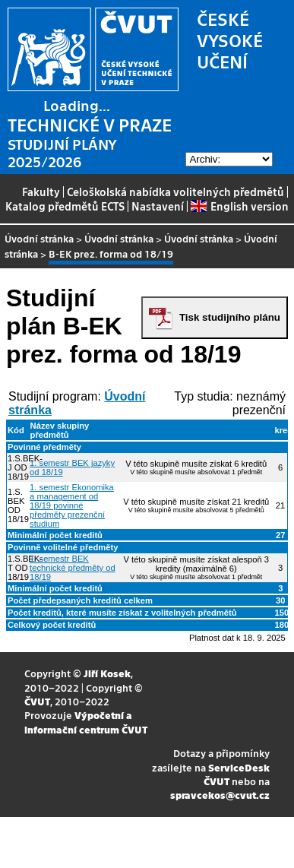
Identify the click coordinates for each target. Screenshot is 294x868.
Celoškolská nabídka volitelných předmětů (175, 192)
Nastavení (158, 206)
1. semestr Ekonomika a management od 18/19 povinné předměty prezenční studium (72, 505)
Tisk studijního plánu (230, 317)
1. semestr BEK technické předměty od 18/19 (73, 568)
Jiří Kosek (107, 673)
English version (239, 206)
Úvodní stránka (39, 238)
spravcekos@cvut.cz (220, 795)
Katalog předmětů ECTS (65, 206)
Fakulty (41, 192)
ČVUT (37, 701)
